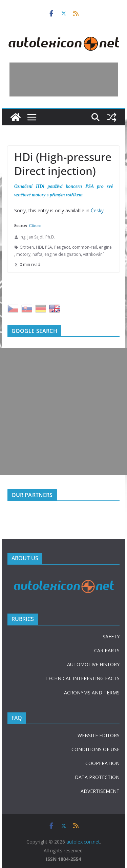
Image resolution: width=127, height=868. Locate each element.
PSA (49, 247)
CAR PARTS (107, 650)
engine (105, 247)
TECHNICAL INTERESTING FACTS (82, 678)
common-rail (84, 247)
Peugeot (62, 247)
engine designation (63, 254)
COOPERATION (102, 763)
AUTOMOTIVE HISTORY (93, 664)
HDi (39, 247)
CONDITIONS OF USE (96, 749)
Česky (97, 210)
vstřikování (93, 254)
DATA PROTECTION (97, 777)
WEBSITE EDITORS (99, 735)
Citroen (35, 226)
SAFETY (111, 636)
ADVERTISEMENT (100, 791)
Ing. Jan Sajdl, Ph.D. (37, 237)
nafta (37, 254)
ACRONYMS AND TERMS (92, 693)
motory (23, 254)
